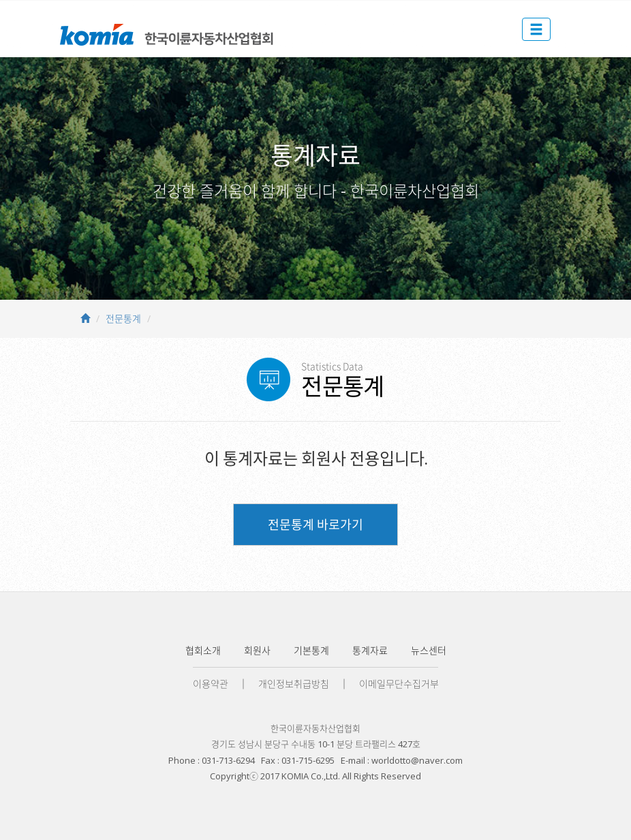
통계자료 (370, 650)
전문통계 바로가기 (315, 524)
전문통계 (123, 318)
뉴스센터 (429, 650)
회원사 (257, 650)
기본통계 (311, 650)
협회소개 (203, 650)
